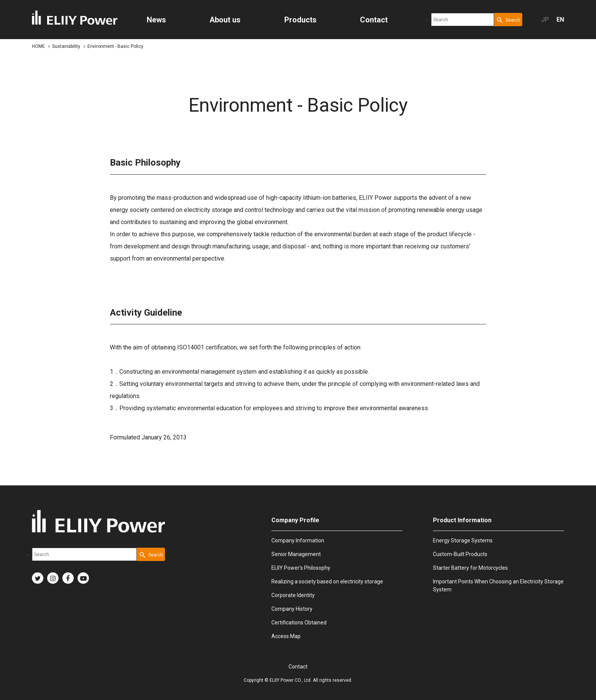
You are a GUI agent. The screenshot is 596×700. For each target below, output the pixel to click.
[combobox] (463, 20)
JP (545, 20)
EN (560, 20)
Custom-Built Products (460, 554)
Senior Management (296, 554)
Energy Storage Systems (463, 540)
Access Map (286, 636)
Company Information (298, 540)
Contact (298, 667)
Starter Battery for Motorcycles (470, 568)
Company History (292, 609)
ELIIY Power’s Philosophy (301, 568)
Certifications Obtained (299, 623)
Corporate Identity (293, 595)
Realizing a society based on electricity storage (327, 581)
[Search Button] (508, 20)
